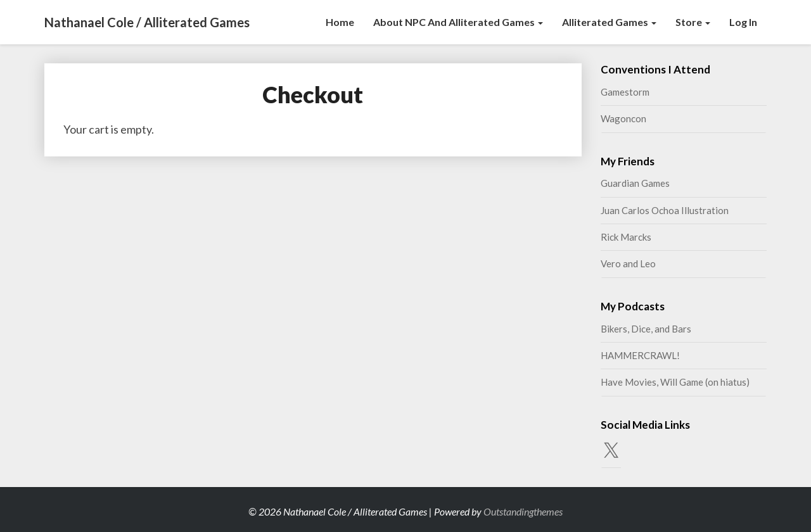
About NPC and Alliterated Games (458, 22)
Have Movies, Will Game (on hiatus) (675, 382)
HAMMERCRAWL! (640, 355)
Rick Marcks (626, 237)
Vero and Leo (628, 263)
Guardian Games (635, 183)
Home (340, 22)
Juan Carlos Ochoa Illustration (665, 210)
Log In (743, 22)
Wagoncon (623, 118)
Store (693, 22)
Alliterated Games (609, 22)
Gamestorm (625, 92)
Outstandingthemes (523, 511)
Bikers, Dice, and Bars (646, 329)
